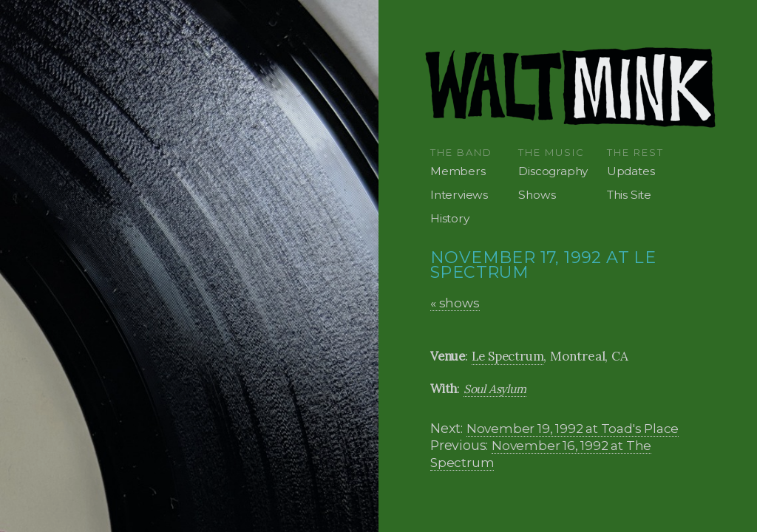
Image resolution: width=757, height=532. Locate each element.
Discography (553, 171)
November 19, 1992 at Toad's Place (573, 428)
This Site (629, 195)
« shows (455, 303)
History (450, 218)
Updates (631, 171)
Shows (537, 195)
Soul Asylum (495, 389)
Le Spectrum (508, 356)
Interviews (459, 195)
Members (458, 171)
